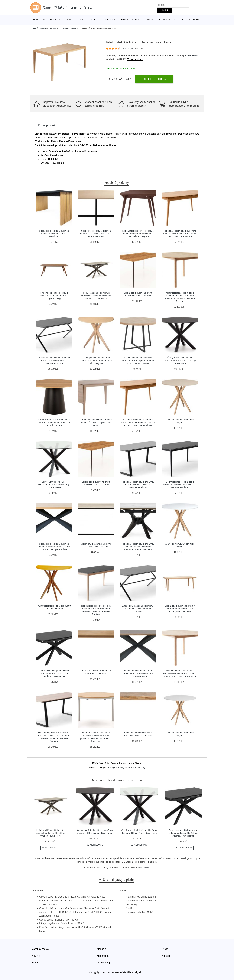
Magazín (101, 949)
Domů (36, 20)
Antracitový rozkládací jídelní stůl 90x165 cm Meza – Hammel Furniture (138, 609)
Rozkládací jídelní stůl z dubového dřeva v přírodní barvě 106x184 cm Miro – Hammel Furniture (180, 234)
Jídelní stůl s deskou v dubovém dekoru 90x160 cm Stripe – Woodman (54, 234)
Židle (69, 20)
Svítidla (149, 20)
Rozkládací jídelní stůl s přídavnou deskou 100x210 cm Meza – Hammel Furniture (138, 485)
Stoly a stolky (167, 20)
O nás (165, 949)
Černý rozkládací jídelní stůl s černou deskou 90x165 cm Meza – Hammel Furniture (180, 485)
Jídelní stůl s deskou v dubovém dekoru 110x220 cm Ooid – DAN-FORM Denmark (96, 234)
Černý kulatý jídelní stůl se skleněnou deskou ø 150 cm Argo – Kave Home (54, 485)
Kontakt (166, 956)
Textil (81, 20)
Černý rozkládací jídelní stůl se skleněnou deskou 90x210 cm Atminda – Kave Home (54, 673)
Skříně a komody (190, 20)
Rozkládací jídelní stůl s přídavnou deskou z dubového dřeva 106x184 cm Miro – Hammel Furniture (138, 422)
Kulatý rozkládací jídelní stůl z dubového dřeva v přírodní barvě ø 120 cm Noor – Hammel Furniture (180, 673)
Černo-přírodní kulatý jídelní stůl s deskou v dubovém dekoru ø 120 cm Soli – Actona (54, 422)
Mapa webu (103, 956)
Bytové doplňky (130, 20)
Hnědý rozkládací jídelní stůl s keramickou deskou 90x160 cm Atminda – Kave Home (96, 296)
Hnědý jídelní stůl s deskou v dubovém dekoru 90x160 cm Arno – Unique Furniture (138, 673)
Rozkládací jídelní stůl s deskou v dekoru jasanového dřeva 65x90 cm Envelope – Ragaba (138, 234)
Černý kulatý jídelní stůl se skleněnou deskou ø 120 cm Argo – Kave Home (180, 360)
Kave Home (191, 56)
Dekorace (110, 20)
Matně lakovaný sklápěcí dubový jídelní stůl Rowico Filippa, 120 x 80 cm (96, 422)
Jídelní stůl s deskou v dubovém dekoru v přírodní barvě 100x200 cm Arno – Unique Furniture (54, 547)
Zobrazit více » (135, 59)
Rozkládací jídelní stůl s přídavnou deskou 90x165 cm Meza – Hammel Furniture (54, 360)
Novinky (36, 956)
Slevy (35, 963)
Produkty (43, 28)
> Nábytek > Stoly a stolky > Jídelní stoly (64, 28)
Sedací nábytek (52, 20)
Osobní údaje (104, 963)
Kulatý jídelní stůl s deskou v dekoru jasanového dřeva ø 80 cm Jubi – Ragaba (96, 360)
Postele (94, 20)
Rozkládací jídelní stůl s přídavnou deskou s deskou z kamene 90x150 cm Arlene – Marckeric (138, 547)
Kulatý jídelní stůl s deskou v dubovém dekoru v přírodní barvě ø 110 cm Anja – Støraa (138, 360)
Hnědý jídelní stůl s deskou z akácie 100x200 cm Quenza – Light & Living (54, 296)
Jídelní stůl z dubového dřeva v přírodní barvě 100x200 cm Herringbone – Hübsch (180, 609)
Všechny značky (40, 949)
